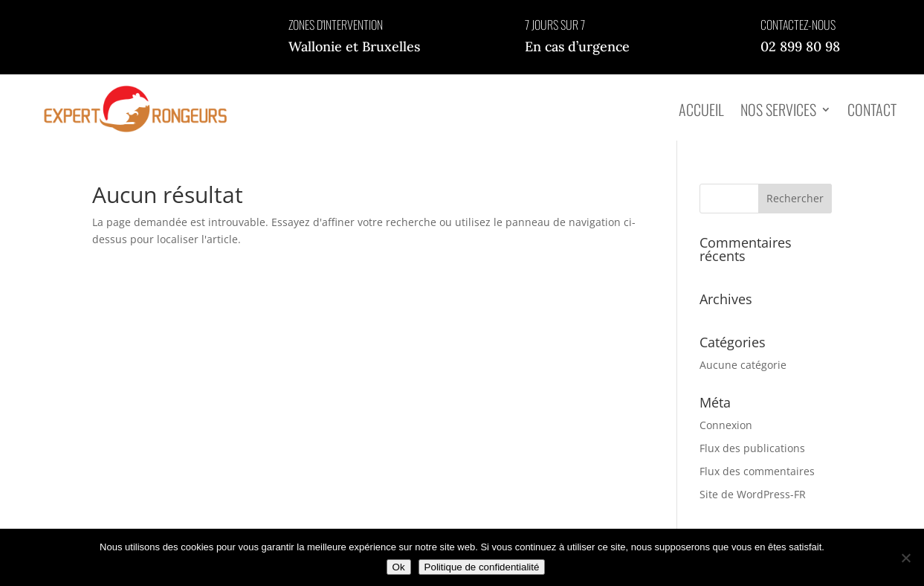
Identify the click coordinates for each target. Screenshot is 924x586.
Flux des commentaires (757, 471)
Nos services (778, 109)
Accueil (701, 109)
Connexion (726, 425)
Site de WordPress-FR (753, 494)
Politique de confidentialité (482, 567)
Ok (399, 567)
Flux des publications (752, 448)
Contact (872, 109)
